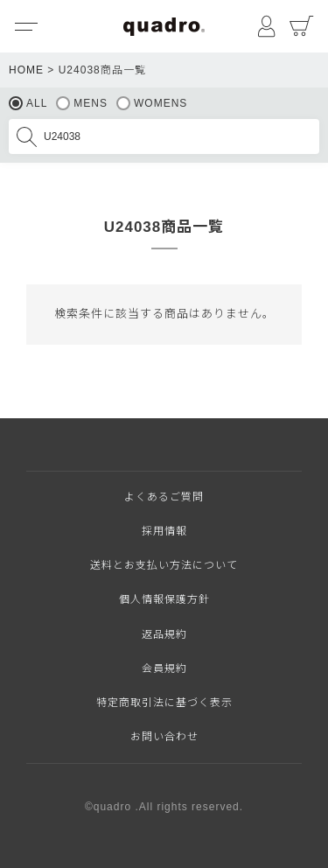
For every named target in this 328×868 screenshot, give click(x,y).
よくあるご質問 (164, 497)
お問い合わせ (164, 737)
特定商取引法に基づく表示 (164, 703)
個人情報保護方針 (164, 599)
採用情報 (164, 531)
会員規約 (164, 668)
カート (302, 26)
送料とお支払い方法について (164, 565)
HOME (26, 70)
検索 (26, 136)
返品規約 (164, 634)
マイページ (267, 26)
